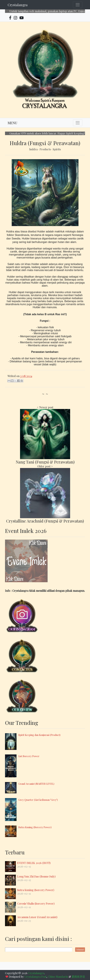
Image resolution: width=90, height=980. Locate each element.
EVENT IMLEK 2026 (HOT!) (34, 863)
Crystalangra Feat (35, 977)
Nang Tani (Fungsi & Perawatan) (45, 462)
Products (46, 149)
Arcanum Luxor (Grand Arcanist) (37, 917)
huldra (34, 149)
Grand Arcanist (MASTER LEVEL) (36, 784)
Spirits (57, 149)
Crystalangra (18, 5)
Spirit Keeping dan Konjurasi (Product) (39, 735)
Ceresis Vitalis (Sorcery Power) (36, 904)
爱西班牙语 (78, 977)
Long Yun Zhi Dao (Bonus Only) (36, 876)
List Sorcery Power (29, 756)
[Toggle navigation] (78, 5)
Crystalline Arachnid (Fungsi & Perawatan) (45, 521)
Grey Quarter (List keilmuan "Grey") (38, 800)
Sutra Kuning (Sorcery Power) (35, 827)
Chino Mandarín (58, 977)
